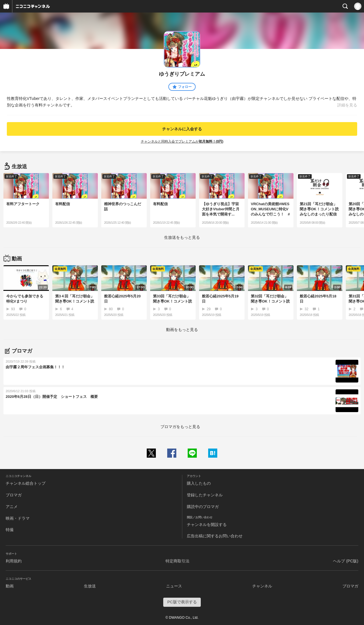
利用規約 (14, 561)
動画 (10, 586)
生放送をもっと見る (182, 237)
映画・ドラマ (18, 518)
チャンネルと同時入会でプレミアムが (182, 141)
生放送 (90, 586)
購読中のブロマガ (203, 507)
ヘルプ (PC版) (346, 561)
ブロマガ (14, 495)
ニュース (174, 586)
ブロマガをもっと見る (180, 427)
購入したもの (199, 483)
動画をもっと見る (182, 330)
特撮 (10, 530)
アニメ (12, 507)
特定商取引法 (177, 561)
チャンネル (262, 586)
